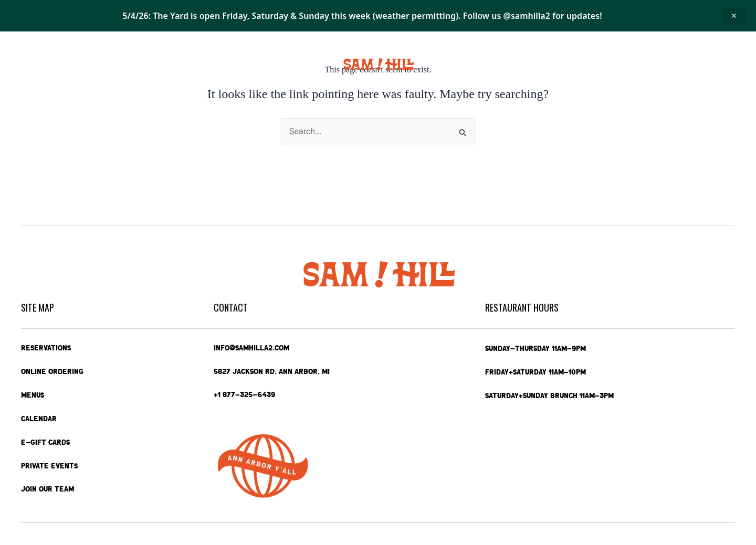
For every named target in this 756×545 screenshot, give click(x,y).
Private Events (542, 64)
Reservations (46, 348)
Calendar (195, 64)
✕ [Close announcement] (734, 15)
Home (33, 64)
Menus (149, 65)
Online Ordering (88, 64)
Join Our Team (48, 489)
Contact (675, 65)
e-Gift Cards (613, 65)
